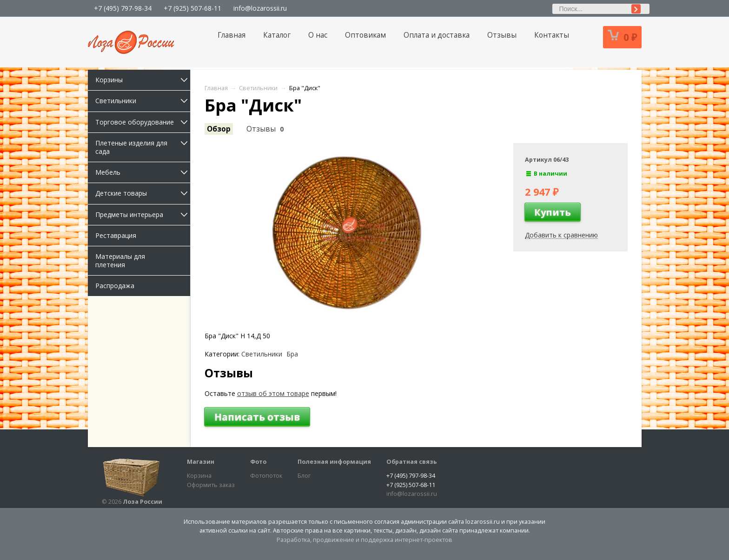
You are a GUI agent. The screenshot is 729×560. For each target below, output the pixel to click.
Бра (292, 354)
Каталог (277, 35)
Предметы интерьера (143, 214)
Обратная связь (412, 462)
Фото (258, 462)
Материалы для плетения (120, 260)
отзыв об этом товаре (273, 393)
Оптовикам (365, 35)
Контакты (552, 35)
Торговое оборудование (143, 122)
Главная (232, 35)
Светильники (143, 101)
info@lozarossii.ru (260, 8)
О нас (318, 35)
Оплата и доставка (437, 35)
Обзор (219, 129)
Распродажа (115, 286)
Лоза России (142, 502)
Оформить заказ (211, 485)
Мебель (143, 172)
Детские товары (143, 193)
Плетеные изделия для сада (143, 147)
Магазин (201, 462)
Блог (304, 476)
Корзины (143, 80)
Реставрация (116, 235)
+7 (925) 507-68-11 (192, 8)
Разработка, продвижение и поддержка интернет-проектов (364, 540)
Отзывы (502, 35)
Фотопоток (266, 476)
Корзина (199, 476)
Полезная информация (334, 462)
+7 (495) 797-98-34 (123, 8)
